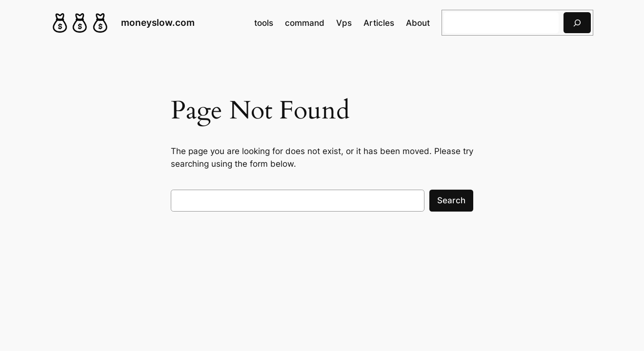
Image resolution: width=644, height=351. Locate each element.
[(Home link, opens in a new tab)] (80, 23)
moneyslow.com (158, 22)
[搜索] (577, 23)
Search (451, 200)
